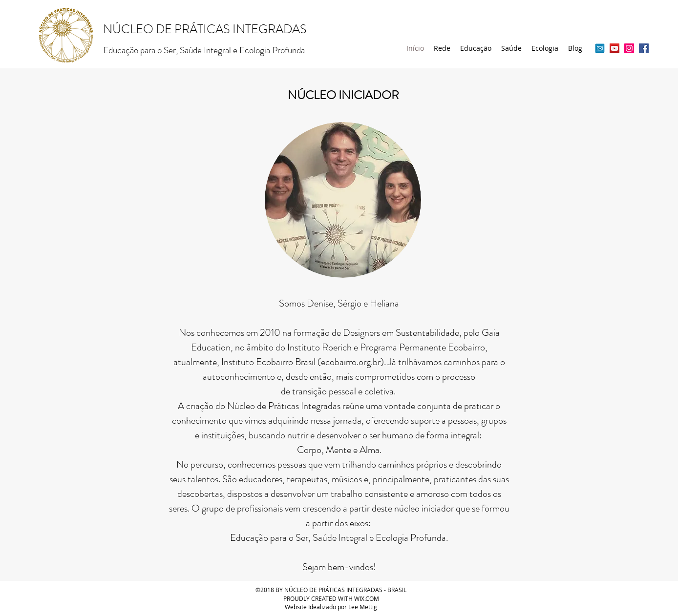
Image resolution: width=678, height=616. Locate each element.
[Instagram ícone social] (629, 48)
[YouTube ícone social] (614, 48)
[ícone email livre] (600, 48)
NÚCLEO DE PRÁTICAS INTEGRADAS (205, 29)
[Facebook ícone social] (644, 48)
